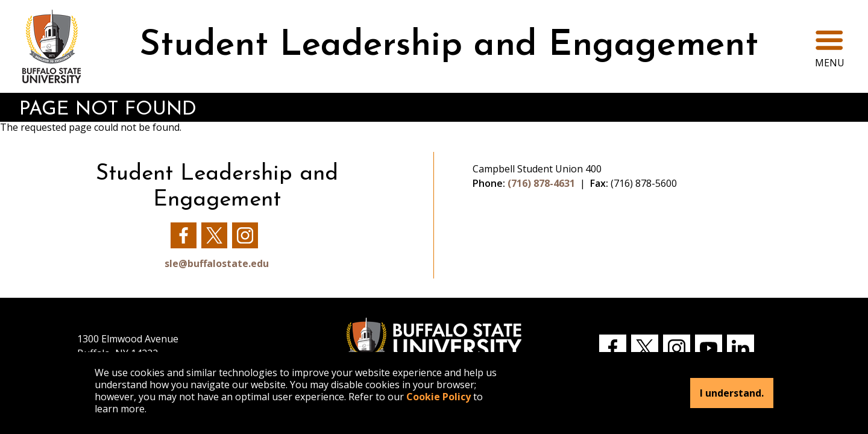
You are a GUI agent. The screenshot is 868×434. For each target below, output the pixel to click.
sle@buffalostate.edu (217, 263)
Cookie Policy (439, 397)
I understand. (732, 393)
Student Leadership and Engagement (449, 46)
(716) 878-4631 (541, 183)
